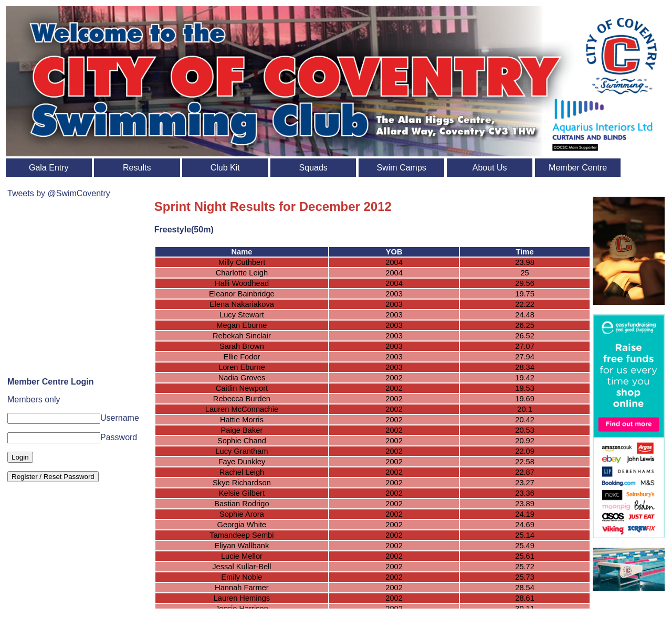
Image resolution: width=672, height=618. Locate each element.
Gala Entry (49, 168)
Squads (313, 168)
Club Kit (225, 168)
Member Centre (578, 168)
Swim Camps (402, 168)
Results (137, 168)
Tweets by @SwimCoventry (59, 193)
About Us (490, 168)
